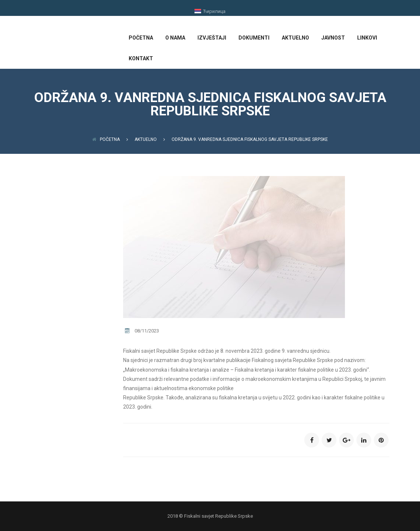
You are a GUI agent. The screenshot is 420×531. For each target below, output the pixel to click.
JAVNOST (333, 38)
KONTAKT (141, 58)
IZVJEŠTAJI (212, 38)
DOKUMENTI (254, 38)
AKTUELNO (295, 38)
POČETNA (141, 38)
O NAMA (175, 38)
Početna (106, 139)
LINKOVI (367, 38)
